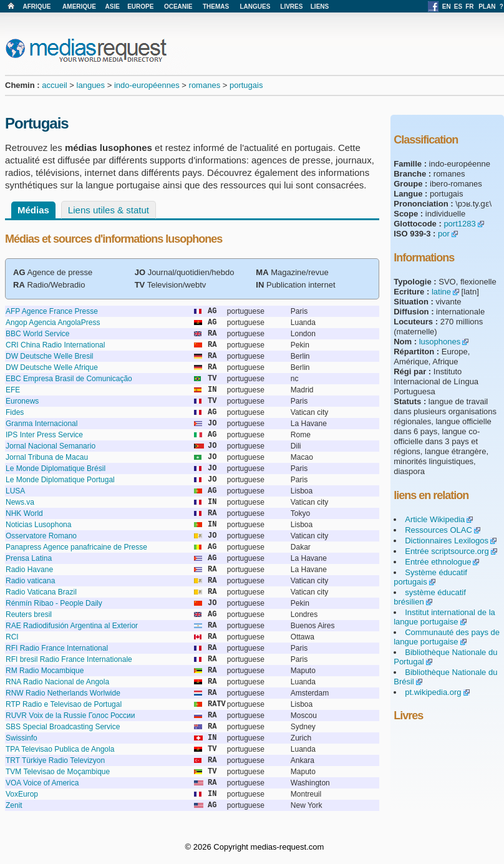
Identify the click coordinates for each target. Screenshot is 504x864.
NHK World (24, 513)
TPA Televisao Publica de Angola (60, 749)
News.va (20, 502)
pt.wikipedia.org (433, 692)
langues (91, 85)
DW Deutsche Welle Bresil (49, 356)
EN (447, 7)
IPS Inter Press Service (44, 435)
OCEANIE (178, 7)
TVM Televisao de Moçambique (58, 772)
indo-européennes (147, 85)
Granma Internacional (41, 424)
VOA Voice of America (42, 783)
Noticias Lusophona (38, 525)
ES (458, 7)
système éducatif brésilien (430, 597)
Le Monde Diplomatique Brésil (56, 468)
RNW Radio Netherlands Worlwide (63, 693)
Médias (33, 210)
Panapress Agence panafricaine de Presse (76, 547)
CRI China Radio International (55, 345)
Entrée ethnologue (438, 562)
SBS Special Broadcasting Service (63, 727)
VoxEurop (22, 794)
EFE (13, 390)
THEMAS (216, 7)
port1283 (459, 224)
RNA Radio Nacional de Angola (57, 682)
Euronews (22, 401)
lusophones (440, 342)
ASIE (113, 7)
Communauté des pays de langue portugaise (447, 637)
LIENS (320, 7)
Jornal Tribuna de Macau (47, 457)
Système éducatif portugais (430, 577)
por (444, 234)
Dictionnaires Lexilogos (447, 541)
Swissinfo (22, 738)
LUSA (15, 491)
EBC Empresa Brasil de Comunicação (69, 379)
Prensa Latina (29, 558)
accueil (54, 85)
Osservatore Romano (41, 536)
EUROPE (140, 7)
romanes (205, 85)
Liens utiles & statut (109, 210)
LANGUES (255, 7)
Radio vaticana (30, 581)
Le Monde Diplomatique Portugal (60, 480)
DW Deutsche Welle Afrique (52, 367)
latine (441, 292)
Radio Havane (29, 570)
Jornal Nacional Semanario (51, 446)
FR (469, 7)
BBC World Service (37, 334)
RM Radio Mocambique (45, 671)
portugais (246, 85)
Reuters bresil (29, 614)
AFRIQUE (36, 7)
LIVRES (291, 7)
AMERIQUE (79, 7)
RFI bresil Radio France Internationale (69, 659)
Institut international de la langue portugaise (444, 617)
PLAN (487, 7)
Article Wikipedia (435, 519)
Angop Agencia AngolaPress (53, 323)
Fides (15, 412)
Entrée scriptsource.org (447, 551)
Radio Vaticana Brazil (41, 592)
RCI (12, 637)
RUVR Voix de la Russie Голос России (70, 716)
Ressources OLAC (439, 530)
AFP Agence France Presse (52, 311)
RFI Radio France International (57, 648)
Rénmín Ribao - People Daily (54, 603)
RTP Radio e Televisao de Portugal (64, 704)
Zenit (14, 805)
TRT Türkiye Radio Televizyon (55, 760)
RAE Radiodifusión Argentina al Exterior (72, 626)
